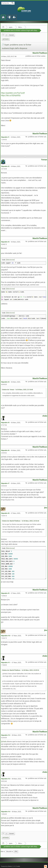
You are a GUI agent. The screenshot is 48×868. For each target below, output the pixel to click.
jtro (46, 508)
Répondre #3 (5, 242)
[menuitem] (12, 35)
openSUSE (11, 27)
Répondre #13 (6, 779)
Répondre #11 (6, 663)
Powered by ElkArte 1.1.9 (8, 866)
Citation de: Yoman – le (17, 390)
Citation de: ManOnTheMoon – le (20, 521)
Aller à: (3, 851)
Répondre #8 (5, 513)
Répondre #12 (6, 735)
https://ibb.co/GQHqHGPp (11, 95)
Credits (18, 866)
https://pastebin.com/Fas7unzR (13, 93)
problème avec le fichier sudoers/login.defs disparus (22, 30)
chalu (45, 416)
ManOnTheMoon (40, 53)
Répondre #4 (5, 382)
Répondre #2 (5, 166)
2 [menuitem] (6, 35)
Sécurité (20, 27)
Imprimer (6, 39)
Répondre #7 (5, 483)
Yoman (44, 160)
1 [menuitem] (3, 35)
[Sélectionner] (10, 260)
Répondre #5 (5, 423)
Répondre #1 (5, 137)
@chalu (4, 742)
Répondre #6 (5, 450)
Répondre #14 (6, 812)
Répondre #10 (6, 636)
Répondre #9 (5, 593)
